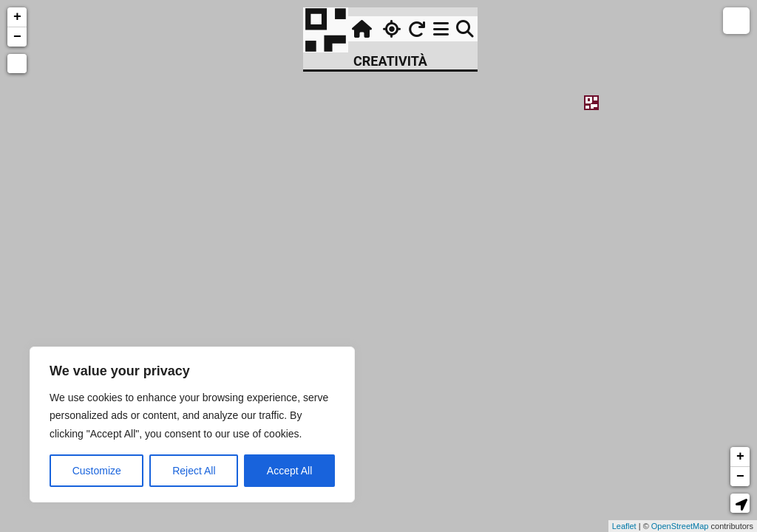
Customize (97, 471)
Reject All (194, 471)
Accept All (289, 471)
